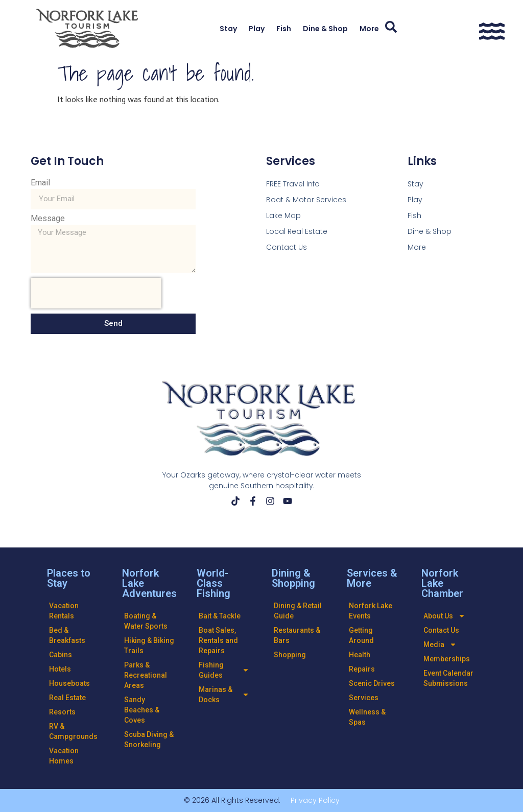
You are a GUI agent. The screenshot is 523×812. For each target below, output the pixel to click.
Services (364, 698)
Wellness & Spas (367, 717)
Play (257, 29)
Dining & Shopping (293, 578)
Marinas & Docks (224, 695)
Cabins (61, 655)
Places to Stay (69, 578)
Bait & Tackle (220, 616)
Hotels (60, 669)
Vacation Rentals (64, 611)
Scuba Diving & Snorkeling (149, 739)
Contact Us (441, 630)
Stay (228, 29)
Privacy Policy (315, 800)
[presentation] (96, 293)
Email (40, 183)
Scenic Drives (372, 683)
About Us (444, 616)
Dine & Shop (325, 29)
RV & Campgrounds (73, 731)
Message (48, 219)
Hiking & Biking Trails (149, 646)
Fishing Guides (224, 670)
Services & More (372, 578)
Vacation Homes (64, 756)
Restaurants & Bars (297, 635)
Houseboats (69, 683)
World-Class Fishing (213, 583)
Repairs (362, 669)
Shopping (290, 655)
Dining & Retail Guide (298, 611)
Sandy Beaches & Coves (142, 710)
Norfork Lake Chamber (442, 583)
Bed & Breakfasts (67, 635)
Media (440, 644)
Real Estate (67, 698)
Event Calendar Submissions (448, 678)
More (369, 29)
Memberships (447, 659)
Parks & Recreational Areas (146, 675)
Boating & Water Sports (146, 621)
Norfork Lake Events (371, 611)
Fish (284, 29)
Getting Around (361, 635)
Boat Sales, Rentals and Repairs (218, 640)
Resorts (62, 712)
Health (360, 655)
